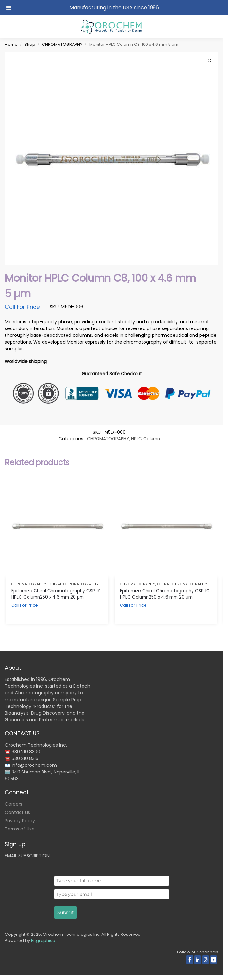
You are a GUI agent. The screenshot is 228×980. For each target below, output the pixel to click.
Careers (14, 804)
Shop (30, 44)
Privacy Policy (20, 821)
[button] (209, 61)
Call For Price (22, 307)
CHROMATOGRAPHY (62, 44)
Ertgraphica (43, 940)
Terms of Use (20, 829)
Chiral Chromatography (74, 584)
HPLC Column (145, 439)
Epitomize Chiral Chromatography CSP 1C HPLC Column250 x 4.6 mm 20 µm (165, 594)
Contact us (17, 812)
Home (11, 44)
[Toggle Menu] (9, 8)
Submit (66, 912)
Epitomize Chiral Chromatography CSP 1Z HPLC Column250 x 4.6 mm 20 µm (56, 594)
